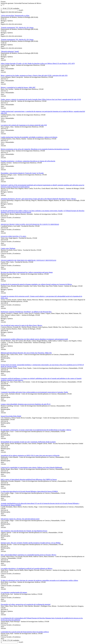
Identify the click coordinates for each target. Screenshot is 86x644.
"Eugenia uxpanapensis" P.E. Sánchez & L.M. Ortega (17, 28)
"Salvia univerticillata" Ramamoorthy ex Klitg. (15, 16)
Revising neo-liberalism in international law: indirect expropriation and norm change (27, 272)
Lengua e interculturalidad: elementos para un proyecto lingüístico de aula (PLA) (26, 404)
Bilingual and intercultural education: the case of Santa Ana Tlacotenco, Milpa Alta (26, 353)
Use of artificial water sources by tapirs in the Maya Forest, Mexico (21, 325)
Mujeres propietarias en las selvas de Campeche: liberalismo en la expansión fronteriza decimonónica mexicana (35, 149)
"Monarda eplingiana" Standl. (10, 51)
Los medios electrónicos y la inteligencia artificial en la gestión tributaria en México (27, 568)
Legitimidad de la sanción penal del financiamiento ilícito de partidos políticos (25, 632)
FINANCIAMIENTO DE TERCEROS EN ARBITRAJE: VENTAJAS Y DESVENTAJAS (28, 260)
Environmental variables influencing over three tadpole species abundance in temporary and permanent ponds (34, 339)
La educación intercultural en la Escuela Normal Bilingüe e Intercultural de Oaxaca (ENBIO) (29, 491)
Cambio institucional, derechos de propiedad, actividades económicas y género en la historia (29, 137)
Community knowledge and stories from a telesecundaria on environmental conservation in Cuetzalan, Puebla (34, 392)
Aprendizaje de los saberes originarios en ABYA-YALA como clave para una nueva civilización (30, 455)
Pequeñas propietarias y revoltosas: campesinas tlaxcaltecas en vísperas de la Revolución (28, 161)
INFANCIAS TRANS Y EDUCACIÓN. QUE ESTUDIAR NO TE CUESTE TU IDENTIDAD (30, 224)
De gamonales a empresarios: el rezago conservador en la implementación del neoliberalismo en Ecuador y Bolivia (36, 430)
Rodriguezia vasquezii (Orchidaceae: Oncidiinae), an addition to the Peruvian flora (26, 312)
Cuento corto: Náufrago (8, 248)
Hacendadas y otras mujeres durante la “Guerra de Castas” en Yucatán (22, 173)
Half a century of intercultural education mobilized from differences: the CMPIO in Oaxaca (29, 479)
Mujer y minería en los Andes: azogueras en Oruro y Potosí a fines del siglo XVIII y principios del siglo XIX (34, 75)
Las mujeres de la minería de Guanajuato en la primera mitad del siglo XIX (24, 125)
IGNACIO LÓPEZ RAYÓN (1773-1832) (13, 236)
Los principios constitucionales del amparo (14, 592)
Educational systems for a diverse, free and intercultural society (20, 519)
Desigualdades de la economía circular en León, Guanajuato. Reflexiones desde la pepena (28, 442)
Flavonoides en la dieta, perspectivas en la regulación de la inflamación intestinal (26, 604)
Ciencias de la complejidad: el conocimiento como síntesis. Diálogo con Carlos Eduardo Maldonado (31, 467)
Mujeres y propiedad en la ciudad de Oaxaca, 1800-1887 (18, 87)
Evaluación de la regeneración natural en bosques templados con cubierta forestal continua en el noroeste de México (36, 284)
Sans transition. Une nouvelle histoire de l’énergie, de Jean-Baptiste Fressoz (24, 531)
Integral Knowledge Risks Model (11, 416)
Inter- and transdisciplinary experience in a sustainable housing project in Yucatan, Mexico (28, 555)
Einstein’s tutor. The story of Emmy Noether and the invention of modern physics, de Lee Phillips (31, 543)
